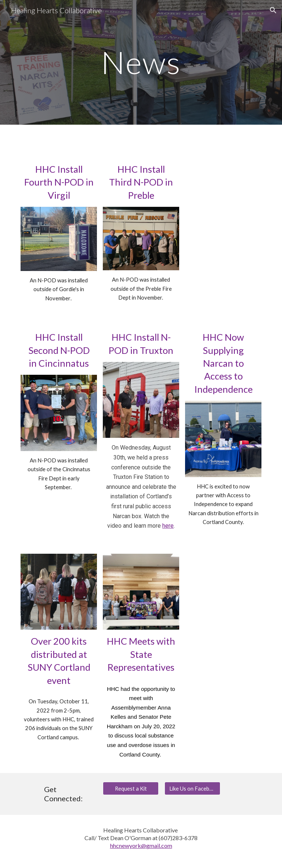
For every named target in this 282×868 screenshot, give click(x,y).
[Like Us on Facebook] (192, 788)
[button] (273, 10)
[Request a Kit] (131, 788)
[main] (141, 62)
